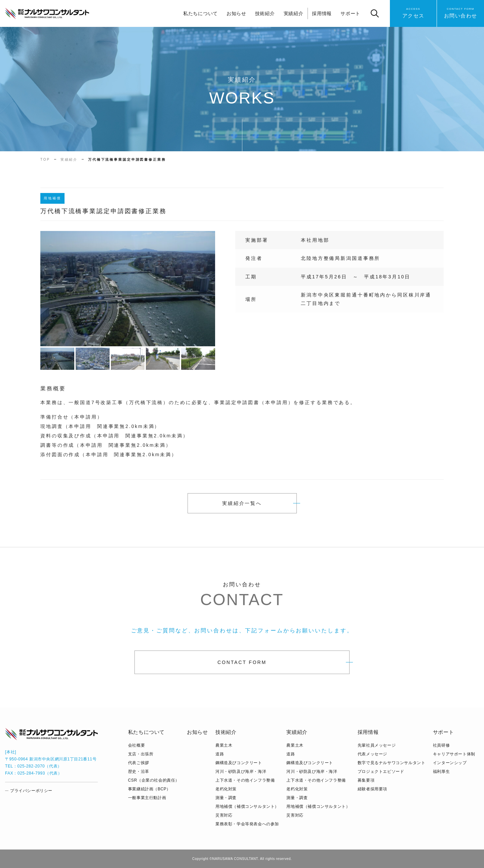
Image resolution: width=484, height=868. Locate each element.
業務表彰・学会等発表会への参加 (247, 824)
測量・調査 (226, 798)
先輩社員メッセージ (377, 745)
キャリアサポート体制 (454, 754)
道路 (220, 754)
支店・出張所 (141, 754)
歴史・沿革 (139, 772)
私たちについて (200, 13)
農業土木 (224, 745)
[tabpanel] (128, 292)
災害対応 (224, 815)
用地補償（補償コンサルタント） (247, 806)
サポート (350, 13)
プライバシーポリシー (31, 791)
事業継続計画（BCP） (149, 789)
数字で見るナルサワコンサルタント (392, 763)
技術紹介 (265, 13)
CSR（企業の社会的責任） (154, 780)
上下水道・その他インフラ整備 (245, 780)
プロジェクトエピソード (381, 772)
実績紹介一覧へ (242, 503)
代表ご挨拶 (139, 763)
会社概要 (136, 745)
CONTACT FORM (242, 666)
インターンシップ (450, 763)
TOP (45, 160)
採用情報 (322, 13)
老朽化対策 (226, 789)
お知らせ (236, 13)
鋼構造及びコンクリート (239, 763)
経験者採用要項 (372, 789)
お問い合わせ (461, 13)
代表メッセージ (372, 754)
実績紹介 (294, 13)
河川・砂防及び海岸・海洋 (241, 772)
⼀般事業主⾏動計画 (147, 798)
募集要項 (366, 780)
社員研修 (441, 745)
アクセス (413, 13)
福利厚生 (441, 772)
